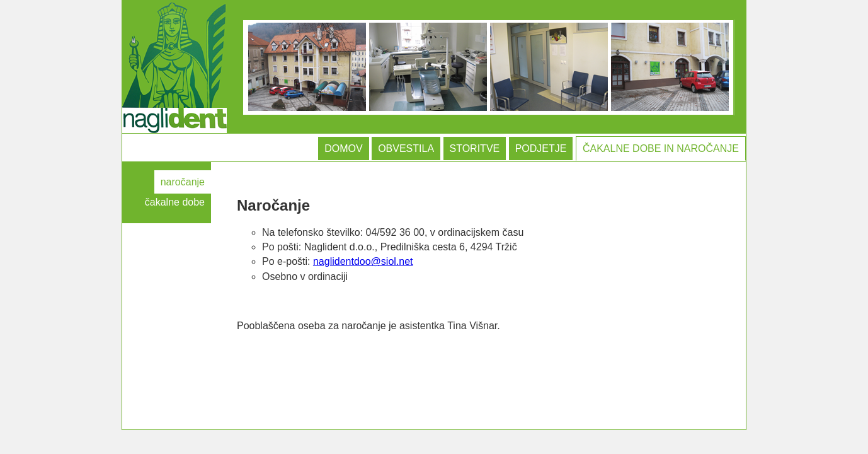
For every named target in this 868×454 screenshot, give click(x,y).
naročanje (183, 182)
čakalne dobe (175, 202)
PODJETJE (541, 148)
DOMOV (343, 148)
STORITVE (475, 148)
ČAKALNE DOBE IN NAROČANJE (661, 148)
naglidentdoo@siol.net (363, 261)
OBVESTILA (406, 148)
